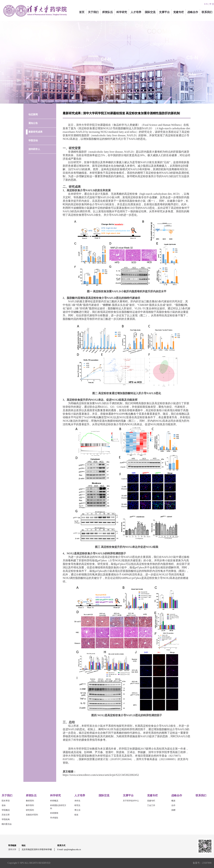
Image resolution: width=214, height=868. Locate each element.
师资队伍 (108, 12)
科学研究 (122, 12)
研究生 (77, 805)
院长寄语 (6, 801)
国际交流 (150, 12)
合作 (173, 805)
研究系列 (30, 810)
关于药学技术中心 (131, 801)
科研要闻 (54, 813)
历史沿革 (6, 815)
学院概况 (6, 810)
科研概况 (54, 801)
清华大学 (12, 849)
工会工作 (151, 805)
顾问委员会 (7, 824)
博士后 (77, 810)
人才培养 (136, 12)
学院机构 (6, 819)
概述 (173, 801)
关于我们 (93, 12)
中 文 (212, 4)
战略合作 (193, 12)
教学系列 (30, 805)
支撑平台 (164, 12)
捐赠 (173, 810)
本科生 (77, 801)
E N (206, 4)
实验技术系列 (32, 815)
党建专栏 (179, 12)
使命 (4, 805)
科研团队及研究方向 (58, 807)
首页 (82, 12)
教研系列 (30, 801)
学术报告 (54, 818)
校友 (76, 815)
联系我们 (207, 12)
